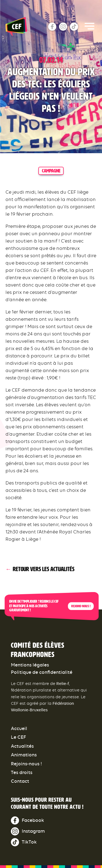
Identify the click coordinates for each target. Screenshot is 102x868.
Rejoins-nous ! (81, 606)
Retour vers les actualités (44, 569)
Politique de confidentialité (42, 672)
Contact (20, 781)
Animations (24, 755)
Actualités (22, 746)
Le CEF (18, 737)
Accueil (19, 728)
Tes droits (22, 772)
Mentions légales (30, 665)
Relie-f (63, 683)
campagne (51, 171)
